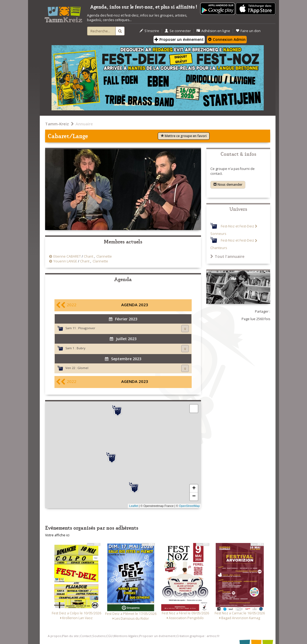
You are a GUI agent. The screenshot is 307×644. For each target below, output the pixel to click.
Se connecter (178, 31)
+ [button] (194, 488)
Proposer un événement (157, 636)
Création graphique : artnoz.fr (198, 636)
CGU (109, 636)
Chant (88, 256)
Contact (86, 636)
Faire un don (248, 31)
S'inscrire (149, 31)
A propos (54, 636)
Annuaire (84, 124)
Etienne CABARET (67, 256)
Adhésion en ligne (213, 31)
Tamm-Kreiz (57, 124)
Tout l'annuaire (227, 256)
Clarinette (104, 256)
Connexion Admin (227, 39)
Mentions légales (126, 636)
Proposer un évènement (179, 39)
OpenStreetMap (189, 506)
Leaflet (134, 506)
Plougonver (87, 328)
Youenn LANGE (65, 261)
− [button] (194, 496)
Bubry (81, 348)
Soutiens (99, 636)
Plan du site (70, 636)
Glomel (83, 368)
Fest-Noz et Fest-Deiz (237, 226)
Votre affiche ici (57, 535)
